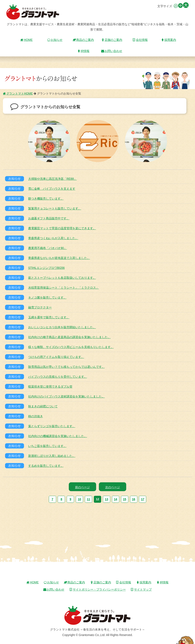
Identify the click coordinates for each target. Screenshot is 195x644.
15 (125, 499)
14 (115, 499)
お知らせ (55, 40)
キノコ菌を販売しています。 (47, 297)
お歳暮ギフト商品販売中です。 (49, 218)
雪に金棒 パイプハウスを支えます (52, 189)
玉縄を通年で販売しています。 (49, 317)
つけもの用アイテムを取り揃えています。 (56, 357)
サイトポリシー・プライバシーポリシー (98, 589)
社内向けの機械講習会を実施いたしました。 (58, 436)
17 (143, 499)
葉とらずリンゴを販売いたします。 (52, 426)
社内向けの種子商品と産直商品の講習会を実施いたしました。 (69, 337)
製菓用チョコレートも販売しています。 (55, 208)
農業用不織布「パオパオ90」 (48, 248)
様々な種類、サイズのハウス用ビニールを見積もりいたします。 (71, 347)
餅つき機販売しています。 (46, 199)
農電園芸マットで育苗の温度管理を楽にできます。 (62, 228)
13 (107, 499)
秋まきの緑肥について (43, 406)
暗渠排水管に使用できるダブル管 (50, 387)
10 (80, 499)
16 (134, 499)
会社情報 (140, 40)
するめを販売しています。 (46, 466)
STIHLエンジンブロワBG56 (46, 268)
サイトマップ (141, 589)
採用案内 (168, 40)
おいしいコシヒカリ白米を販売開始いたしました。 (62, 327)
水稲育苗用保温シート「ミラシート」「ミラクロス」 (64, 288)
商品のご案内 (83, 40)
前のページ (82, 487)
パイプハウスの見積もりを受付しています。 (58, 377)
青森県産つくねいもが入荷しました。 (53, 238)
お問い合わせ (112, 51)
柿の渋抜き (36, 416)
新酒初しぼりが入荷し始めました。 (52, 456)
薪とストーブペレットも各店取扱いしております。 (62, 278)
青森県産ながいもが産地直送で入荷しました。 (59, 258)
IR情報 (83, 51)
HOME (27, 40)
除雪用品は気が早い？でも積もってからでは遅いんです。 (66, 367)
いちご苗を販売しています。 (47, 446)
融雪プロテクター (40, 307)
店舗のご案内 (112, 40)
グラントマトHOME (18, 93)
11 (89, 499)
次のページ (113, 487)
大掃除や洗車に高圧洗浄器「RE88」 (52, 179)
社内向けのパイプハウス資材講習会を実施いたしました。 (66, 396)
